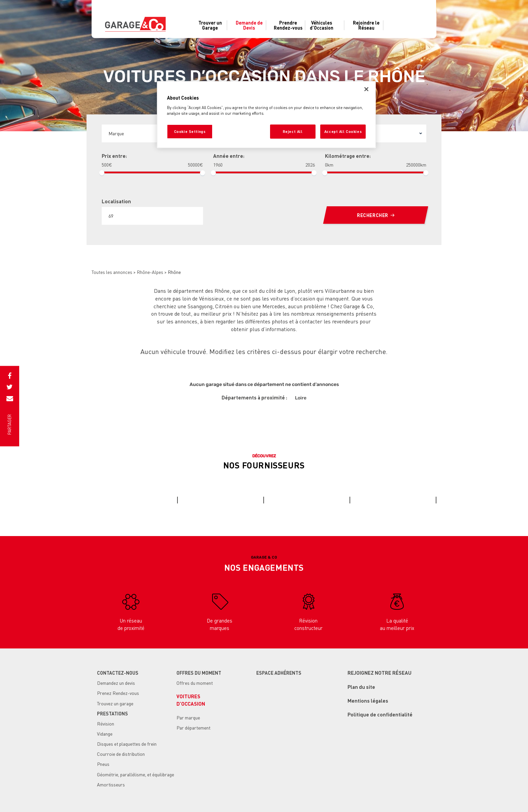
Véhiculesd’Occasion (322, 25)
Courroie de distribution (121, 754)
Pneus (103, 764)
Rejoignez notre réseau (379, 673)
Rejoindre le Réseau (366, 25)
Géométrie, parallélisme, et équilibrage (136, 774)
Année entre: (229, 156)
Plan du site (361, 687)
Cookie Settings (190, 131)
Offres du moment (195, 683)
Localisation (116, 201)
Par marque (188, 717)
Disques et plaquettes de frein (127, 744)
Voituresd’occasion (191, 700)
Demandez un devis (116, 683)
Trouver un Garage (210, 25)
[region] (266, 115)
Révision (106, 723)
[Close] (366, 89)
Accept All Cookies (343, 131)
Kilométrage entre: (348, 156)
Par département (193, 728)
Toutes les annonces (112, 272)
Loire (301, 398)
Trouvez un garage (115, 703)
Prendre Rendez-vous (288, 25)
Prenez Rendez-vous (118, 693)
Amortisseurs (111, 784)
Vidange (105, 734)
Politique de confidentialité (380, 714)
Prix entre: (114, 156)
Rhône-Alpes (150, 272)
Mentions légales (368, 701)
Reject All (293, 131)
